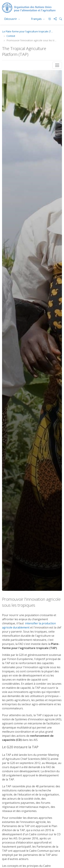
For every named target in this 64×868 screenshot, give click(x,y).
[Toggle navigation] (57, 65)
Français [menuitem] (37, 19)
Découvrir (11, 19)
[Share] (54, 19)
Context (11, 36)
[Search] (59, 19)
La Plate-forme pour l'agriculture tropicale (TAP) (28, 32)
